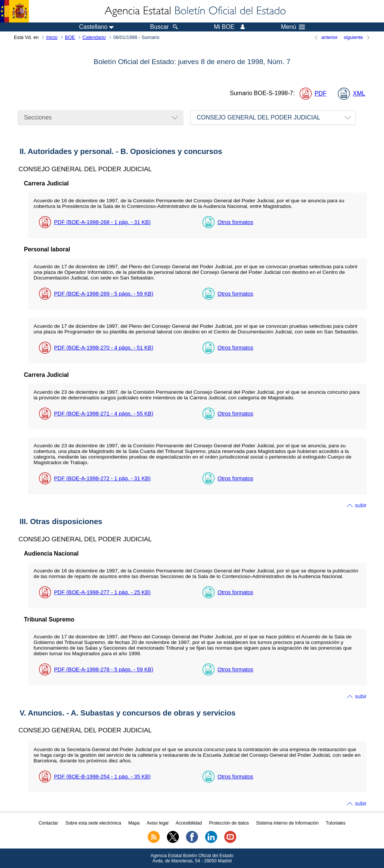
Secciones (38, 117)
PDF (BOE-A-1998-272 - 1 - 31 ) (102, 478)
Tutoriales (336, 823)
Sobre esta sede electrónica (93, 823)
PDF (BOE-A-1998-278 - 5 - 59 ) (104, 669)
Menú (293, 27)
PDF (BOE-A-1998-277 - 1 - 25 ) (102, 592)
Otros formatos (235, 222)
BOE (70, 37)
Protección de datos (229, 823)
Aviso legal (157, 823)
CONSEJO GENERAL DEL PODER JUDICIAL (258, 117)
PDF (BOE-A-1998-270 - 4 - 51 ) (104, 348)
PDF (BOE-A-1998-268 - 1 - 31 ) (102, 222)
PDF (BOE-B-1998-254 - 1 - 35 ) (102, 777)
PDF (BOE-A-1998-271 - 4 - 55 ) (104, 414)
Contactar (48, 823)
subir (361, 505)
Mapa (134, 823)
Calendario (94, 37)
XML (359, 93)
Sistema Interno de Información (287, 823)
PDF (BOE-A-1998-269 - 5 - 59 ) (104, 294)
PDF (321, 93)
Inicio (52, 37)
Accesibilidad (189, 823)
